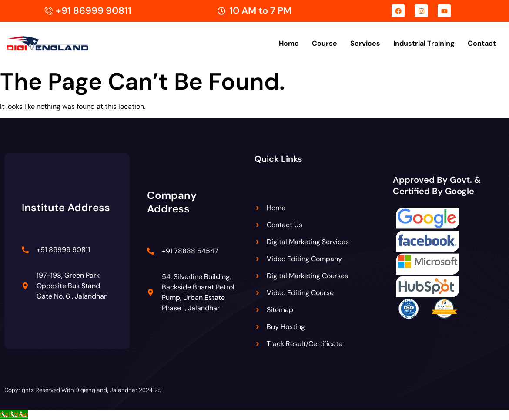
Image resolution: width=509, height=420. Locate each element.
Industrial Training (424, 43)
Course (325, 43)
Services (365, 43)
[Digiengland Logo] (61, 44)
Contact (482, 43)
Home (289, 43)
